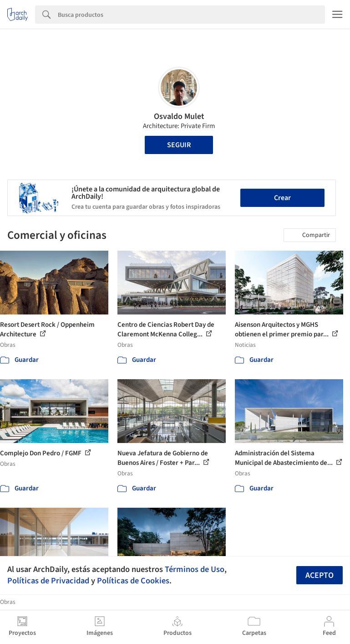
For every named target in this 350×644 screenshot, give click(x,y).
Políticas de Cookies (133, 581)
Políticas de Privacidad (48, 581)
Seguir (179, 145)
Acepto (320, 575)
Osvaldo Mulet (179, 116)
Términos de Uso (195, 569)
